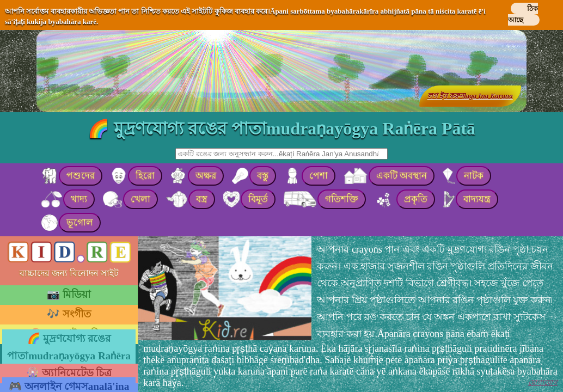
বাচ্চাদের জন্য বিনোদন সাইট (69, 273)
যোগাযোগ (543, 382)
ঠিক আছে (523, 14)
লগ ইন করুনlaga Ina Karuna (470, 96)
